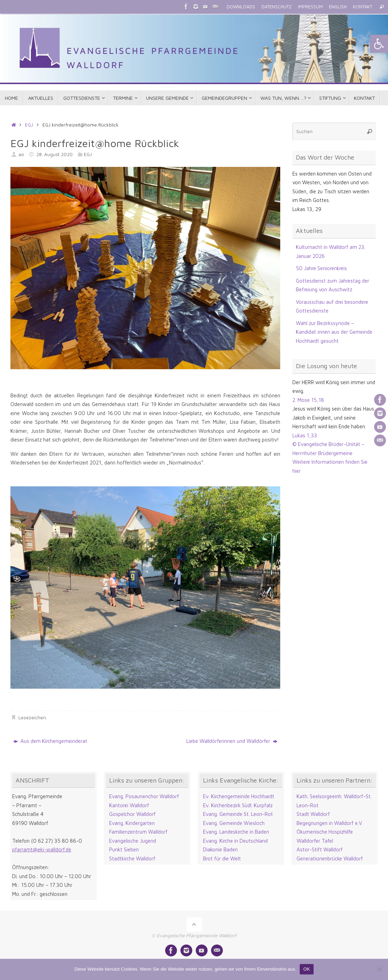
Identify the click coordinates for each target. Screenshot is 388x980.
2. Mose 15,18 (308, 400)
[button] (379, 44)
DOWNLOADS (241, 7)
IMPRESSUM (310, 7)
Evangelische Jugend (133, 841)
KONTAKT (363, 7)
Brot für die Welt (222, 858)
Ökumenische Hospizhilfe (325, 832)
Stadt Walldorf (313, 814)
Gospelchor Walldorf (132, 814)
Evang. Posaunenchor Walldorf (144, 796)
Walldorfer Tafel (315, 841)
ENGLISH (338, 7)
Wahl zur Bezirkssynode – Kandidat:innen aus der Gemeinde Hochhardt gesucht (334, 332)
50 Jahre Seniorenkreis (321, 268)
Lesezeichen (32, 718)
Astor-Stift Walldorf (320, 849)
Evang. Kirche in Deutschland (235, 841)
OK (306, 969)
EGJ (29, 125)
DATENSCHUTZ (277, 7)
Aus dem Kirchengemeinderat (50, 741)
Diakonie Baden (220, 849)
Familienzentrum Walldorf (138, 832)
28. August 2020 (54, 154)
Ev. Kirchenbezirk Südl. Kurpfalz (238, 805)
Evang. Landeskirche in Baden (236, 832)
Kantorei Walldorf (129, 805)
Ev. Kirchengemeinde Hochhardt (239, 796)
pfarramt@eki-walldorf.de (42, 849)
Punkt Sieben (124, 849)
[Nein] (379, 969)
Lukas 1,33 (305, 435)
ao (21, 154)
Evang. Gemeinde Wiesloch (234, 823)
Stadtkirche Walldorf (132, 858)
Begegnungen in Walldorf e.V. (330, 823)
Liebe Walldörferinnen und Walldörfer (232, 741)
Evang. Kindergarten (132, 823)
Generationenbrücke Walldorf (330, 858)
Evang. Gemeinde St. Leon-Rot (238, 814)
